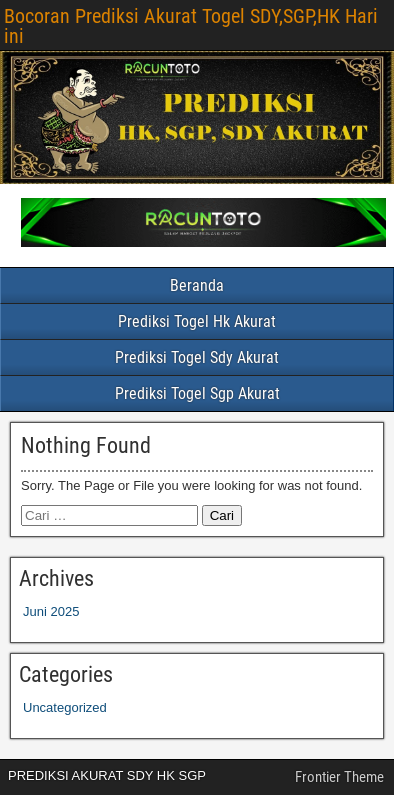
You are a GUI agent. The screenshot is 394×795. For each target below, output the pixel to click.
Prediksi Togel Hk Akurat (197, 321)
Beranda (197, 285)
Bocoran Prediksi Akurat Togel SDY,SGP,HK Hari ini (191, 26)
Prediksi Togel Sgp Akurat (197, 393)
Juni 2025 (51, 611)
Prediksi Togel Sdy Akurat (197, 357)
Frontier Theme (339, 777)
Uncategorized (65, 707)
